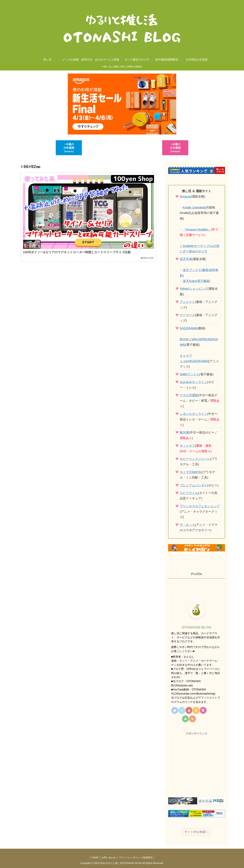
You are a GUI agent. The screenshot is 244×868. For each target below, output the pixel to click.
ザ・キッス (187, 525)
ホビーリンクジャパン (195, 459)
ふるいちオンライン (194, 414)
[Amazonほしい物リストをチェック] (196, 710)
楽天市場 (186, 259)
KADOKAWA (189, 328)
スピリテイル (189, 493)
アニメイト (187, 302)
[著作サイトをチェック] (175, 710)
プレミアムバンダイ (194, 485)
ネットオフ (187, 446)
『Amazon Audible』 (197, 230)
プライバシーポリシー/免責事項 (136, 857)
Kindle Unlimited (194, 208)
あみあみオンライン (194, 382)
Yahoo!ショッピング (194, 289)
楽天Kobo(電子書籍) (197, 281)
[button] (207, 832)
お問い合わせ (109, 857)
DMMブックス (190, 374)
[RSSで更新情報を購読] (192, 719)
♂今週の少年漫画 (69, 148)
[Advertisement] (88, 319)
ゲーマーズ (187, 315)
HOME (94, 857)
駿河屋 (184, 432)
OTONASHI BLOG (196, 627)
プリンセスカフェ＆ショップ (200, 506)
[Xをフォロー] (182, 710)
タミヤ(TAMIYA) (191, 472)
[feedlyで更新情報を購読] (185, 719)
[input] (197, 832)
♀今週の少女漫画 (175, 148)
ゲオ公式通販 (189, 395)
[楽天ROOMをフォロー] (203, 710)
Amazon (185, 197)
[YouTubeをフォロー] (189, 710)
